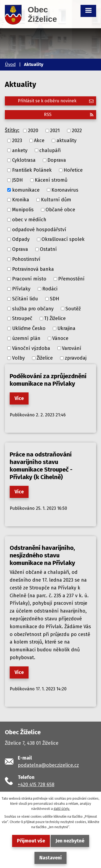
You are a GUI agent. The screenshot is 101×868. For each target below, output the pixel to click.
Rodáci (50, 289)
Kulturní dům (56, 200)
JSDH (18, 180)
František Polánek (32, 170)
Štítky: (12, 130)
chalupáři (50, 150)
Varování (72, 348)
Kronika (21, 200)
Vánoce (60, 338)
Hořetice (73, 170)
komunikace (26, 190)
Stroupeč (22, 318)
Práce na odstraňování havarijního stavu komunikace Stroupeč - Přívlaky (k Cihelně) (41, 466)
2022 (77, 131)
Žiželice (45, 358)
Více (19, 398)
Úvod (10, 64)
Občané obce (60, 210)
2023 (17, 140)
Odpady (21, 239)
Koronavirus (65, 190)
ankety (20, 150)
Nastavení (50, 858)
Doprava (57, 160)
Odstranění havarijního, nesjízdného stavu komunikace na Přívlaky (42, 555)
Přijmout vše (31, 841)
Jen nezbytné (70, 841)
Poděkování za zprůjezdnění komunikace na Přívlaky (48, 380)
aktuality (67, 140)
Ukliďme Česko (29, 328)
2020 (33, 131)
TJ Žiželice (55, 318)
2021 (55, 131)
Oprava (20, 249)
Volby (18, 358)
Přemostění (71, 279)
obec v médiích (29, 220)
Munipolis (23, 210)
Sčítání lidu (25, 299)
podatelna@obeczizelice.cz (48, 765)
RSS (69, 115)
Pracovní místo (29, 279)
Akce (39, 140)
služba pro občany (33, 308)
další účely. (62, 809)
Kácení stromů (51, 180)
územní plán (26, 338)
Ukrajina (66, 328)
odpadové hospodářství (39, 229)
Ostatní (48, 249)
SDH (55, 299)
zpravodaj (76, 358)
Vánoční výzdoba (31, 348)
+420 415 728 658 (36, 785)
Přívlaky (21, 289)
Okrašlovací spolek (63, 239)
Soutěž (73, 308)
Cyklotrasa (24, 160)
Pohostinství (26, 259)
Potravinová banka (33, 269)
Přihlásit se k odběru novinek (56, 101)
